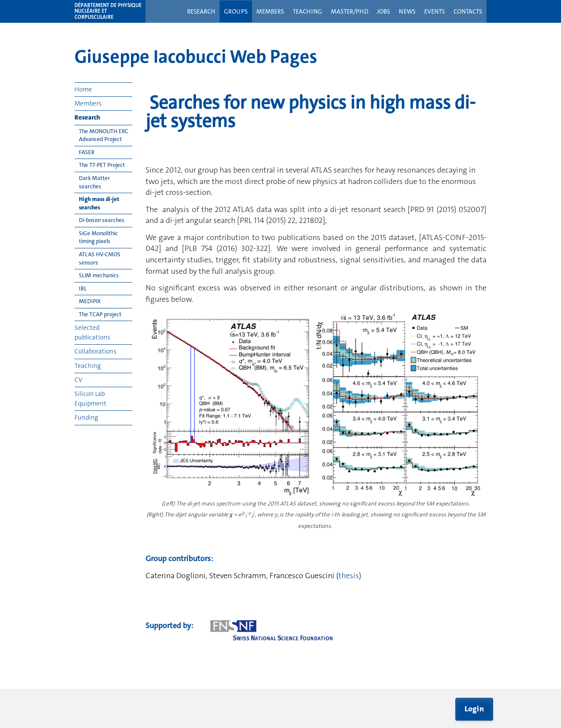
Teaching (307, 11)
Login (474, 709)
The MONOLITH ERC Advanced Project (104, 135)
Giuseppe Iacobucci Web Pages (196, 57)
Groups (236, 11)
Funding (86, 417)
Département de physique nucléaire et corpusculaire (108, 11)
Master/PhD (350, 11)
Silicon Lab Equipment (91, 398)
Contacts (468, 11)
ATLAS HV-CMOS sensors (100, 258)
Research (201, 11)
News (407, 11)
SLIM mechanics (99, 275)
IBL (83, 288)
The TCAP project (100, 314)
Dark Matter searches (94, 182)
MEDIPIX (90, 301)
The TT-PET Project (102, 165)
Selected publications (92, 332)
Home (83, 89)
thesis (349, 576)
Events (435, 11)
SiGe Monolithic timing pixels (98, 237)
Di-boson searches (102, 220)
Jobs (383, 11)
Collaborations (95, 351)
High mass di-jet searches (99, 203)
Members (270, 11)
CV (78, 380)
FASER (87, 152)
